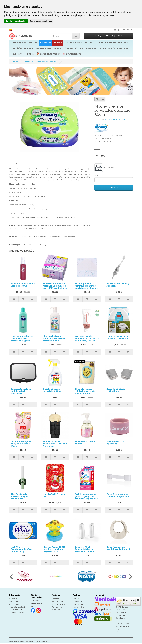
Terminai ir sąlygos (17, 612)
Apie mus (13, 599)
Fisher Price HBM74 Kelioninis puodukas (118, 337)
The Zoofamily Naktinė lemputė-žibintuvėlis (20, 496)
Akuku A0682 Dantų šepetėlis (118, 285)
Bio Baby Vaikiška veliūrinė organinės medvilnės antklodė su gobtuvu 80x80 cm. (86, 288)
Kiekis (97, 175)
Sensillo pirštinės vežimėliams (116, 390)
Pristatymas (14, 604)
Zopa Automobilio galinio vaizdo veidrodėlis (21, 391)
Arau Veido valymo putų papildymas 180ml (21, 444)
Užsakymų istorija (80, 601)
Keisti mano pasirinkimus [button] (41, 21)
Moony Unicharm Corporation (117, 119)
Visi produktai (57, 601)
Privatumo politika (17, 610)
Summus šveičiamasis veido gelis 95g (23, 285)
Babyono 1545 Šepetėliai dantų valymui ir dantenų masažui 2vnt (85, 550)
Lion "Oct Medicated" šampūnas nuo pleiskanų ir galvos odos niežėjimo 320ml (23, 340)
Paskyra (76, 599)
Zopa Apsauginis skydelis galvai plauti (118, 548)
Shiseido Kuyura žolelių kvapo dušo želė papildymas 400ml (85, 392)
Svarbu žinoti (14, 601)
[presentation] (11, 577)
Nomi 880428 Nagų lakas (54, 495)
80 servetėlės (104, 168)
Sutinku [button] (9, 21)
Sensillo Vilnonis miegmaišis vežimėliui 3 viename (55, 444)
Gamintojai (56, 599)
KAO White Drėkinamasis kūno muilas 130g (21, 549)
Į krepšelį (114, 188)
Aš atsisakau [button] (21, 21)
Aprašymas (16, 163)
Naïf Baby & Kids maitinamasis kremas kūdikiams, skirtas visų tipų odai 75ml (87, 340)
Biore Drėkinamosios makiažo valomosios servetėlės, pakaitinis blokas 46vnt (54, 287)
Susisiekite (35, 601)
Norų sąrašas (78, 604)
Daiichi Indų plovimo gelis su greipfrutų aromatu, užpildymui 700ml (86, 498)
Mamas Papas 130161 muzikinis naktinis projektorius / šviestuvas (55, 550)
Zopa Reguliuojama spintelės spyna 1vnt (118, 495)
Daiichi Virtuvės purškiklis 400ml (52, 390)
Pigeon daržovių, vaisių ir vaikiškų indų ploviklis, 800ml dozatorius (54, 340)
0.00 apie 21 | (108, 36)
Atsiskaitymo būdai (17, 607)
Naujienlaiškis (78, 607)
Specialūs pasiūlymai (60, 604)
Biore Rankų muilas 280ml (85, 443)
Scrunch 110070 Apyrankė (115, 443)
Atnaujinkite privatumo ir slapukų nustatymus (28, 642)
